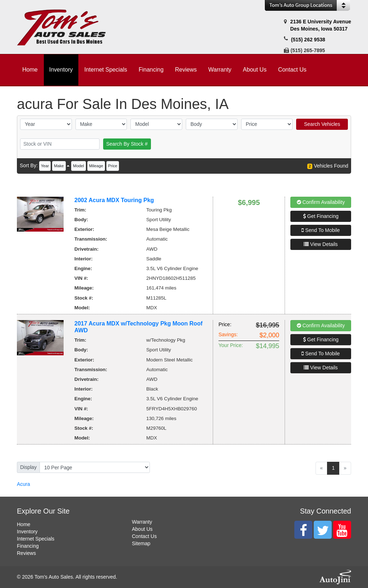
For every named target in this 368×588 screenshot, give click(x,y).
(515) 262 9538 (308, 40)
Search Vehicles (322, 124)
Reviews (26, 553)
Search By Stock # (127, 144)
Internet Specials (36, 539)
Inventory (27, 532)
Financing (28, 546)
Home (24, 524)
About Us (142, 529)
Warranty (142, 522)
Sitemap (141, 543)
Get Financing (321, 216)
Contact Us (144, 536)
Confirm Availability (321, 202)
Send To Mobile (321, 230)
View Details (321, 244)
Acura (24, 484)
